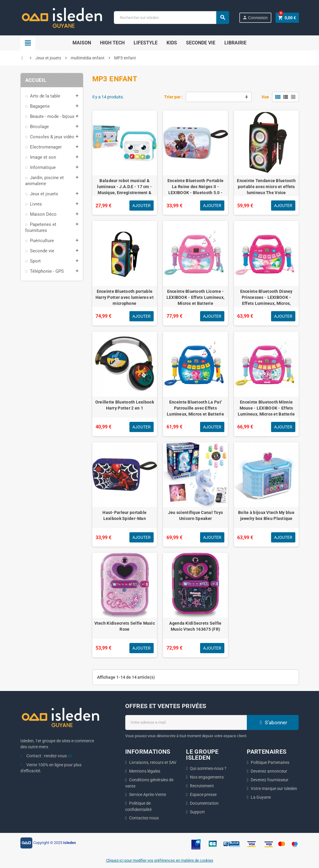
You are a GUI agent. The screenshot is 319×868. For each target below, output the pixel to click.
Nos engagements (207, 777)
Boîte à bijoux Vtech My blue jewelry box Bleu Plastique (266, 515)
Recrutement (202, 786)
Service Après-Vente (148, 794)
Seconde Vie (201, 43)
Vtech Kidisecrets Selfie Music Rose (125, 626)
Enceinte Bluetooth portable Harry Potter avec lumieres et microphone (125, 297)
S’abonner (273, 722)
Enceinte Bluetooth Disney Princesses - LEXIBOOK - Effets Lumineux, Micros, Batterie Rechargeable (266, 300)
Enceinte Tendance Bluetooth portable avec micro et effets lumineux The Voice (266, 187)
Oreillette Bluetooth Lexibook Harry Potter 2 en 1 (125, 405)
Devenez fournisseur (270, 780)
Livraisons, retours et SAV (153, 762)
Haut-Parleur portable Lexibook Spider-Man (124, 515)
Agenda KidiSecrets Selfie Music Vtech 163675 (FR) (195, 626)
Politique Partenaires (270, 762)
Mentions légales (145, 771)
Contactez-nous (144, 818)
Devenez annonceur (269, 771)
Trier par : (173, 97)
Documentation (204, 803)
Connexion (255, 18)
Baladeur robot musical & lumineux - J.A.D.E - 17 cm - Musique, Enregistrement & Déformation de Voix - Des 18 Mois (124, 193)
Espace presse (203, 794)
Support (197, 812)
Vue (265, 97)
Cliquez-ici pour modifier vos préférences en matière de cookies (160, 860)
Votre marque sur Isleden (274, 788)
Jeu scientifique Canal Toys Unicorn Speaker (196, 515)
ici (70, 756)
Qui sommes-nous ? (208, 768)
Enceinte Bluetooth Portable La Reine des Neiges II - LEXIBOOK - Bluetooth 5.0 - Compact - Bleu (196, 190)
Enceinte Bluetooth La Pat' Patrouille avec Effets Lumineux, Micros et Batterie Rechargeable (195, 411)
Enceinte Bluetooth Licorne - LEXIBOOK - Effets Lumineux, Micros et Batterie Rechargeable (196, 300)
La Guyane (261, 797)
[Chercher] (171, 18)
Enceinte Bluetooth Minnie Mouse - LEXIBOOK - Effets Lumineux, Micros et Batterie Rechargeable (266, 411)
